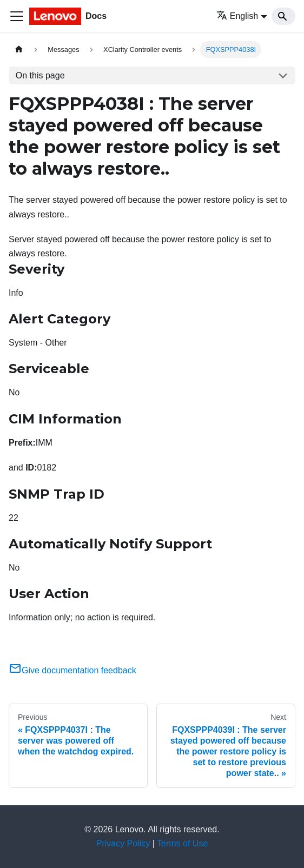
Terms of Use (182, 843)
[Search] (283, 16)
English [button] (237, 16)
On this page (40, 75)
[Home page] (19, 49)
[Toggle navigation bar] (17, 16)
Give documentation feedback (72, 670)
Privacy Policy (123, 843)
